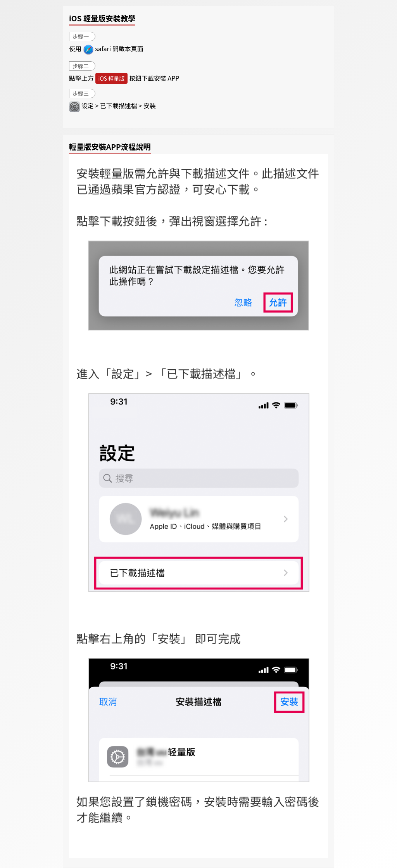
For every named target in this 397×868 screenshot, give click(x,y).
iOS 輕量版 (112, 78)
